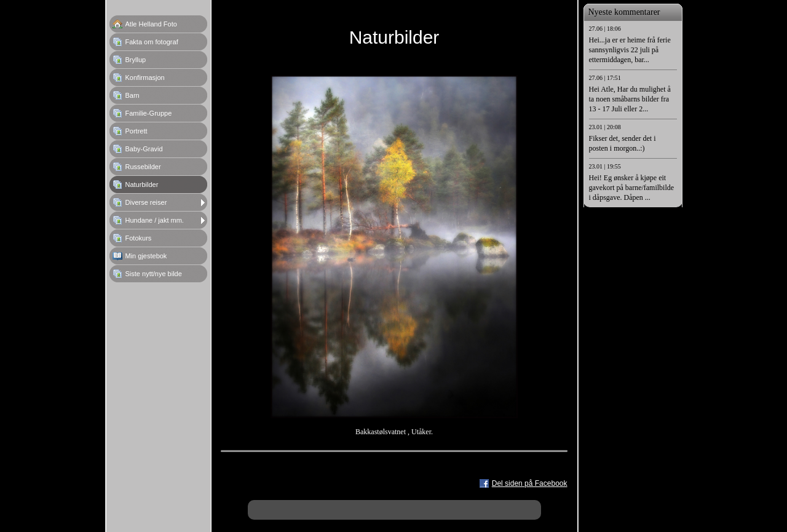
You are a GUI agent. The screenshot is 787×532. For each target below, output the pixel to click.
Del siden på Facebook (530, 483)
